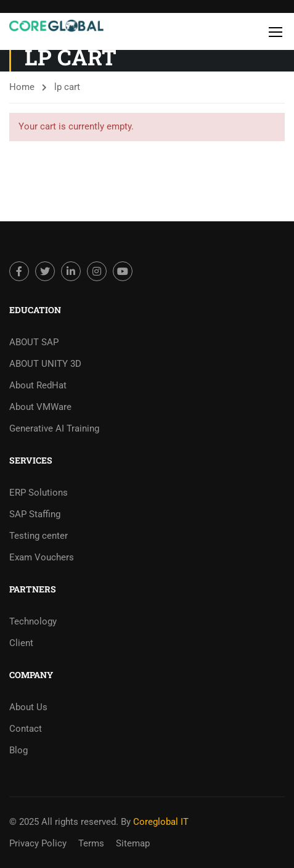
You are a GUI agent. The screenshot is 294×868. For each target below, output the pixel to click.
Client (21, 643)
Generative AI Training (54, 428)
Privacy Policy (38, 843)
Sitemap (133, 843)
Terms (91, 843)
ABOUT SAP (34, 342)
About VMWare (40, 407)
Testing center (39, 536)
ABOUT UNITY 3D (45, 364)
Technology (33, 621)
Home (22, 87)
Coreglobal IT (160, 822)
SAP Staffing (35, 514)
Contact (26, 729)
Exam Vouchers (42, 557)
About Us (28, 707)
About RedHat (38, 385)
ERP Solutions (39, 493)
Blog (18, 750)
